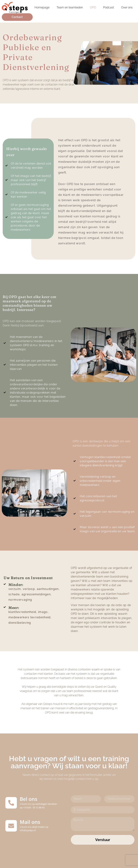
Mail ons (30, 822)
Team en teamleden (70, 7)
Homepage (42, 7)
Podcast (109, 7)
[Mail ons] (11, 826)
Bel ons (29, 799)
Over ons (127, 7)
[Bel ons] (11, 803)
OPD (93, 7)
